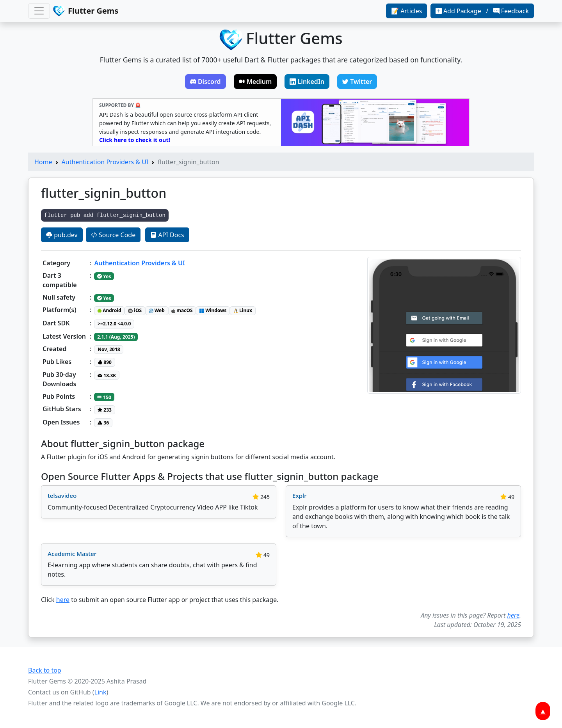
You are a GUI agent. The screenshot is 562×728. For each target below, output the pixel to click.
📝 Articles (406, 11)
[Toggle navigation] (39, 11)
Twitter (357, 82)
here (63, 600)
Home (43, 162)
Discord (205, 82)
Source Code (113, 235)
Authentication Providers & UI (105, 162)
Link (100, 692)
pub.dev (62, 235)
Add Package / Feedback (482, 11)
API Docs (167, 235)
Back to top (45, 670)
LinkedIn (307, 82)
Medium (255, 82)
